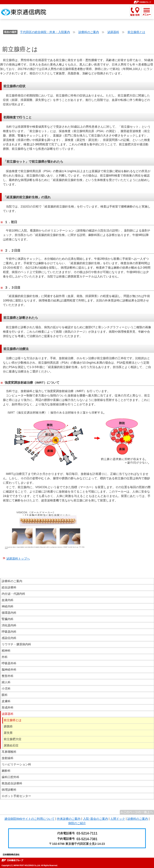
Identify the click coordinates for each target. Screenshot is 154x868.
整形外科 (8, 676)
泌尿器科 (113, 32)
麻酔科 (6, 771)
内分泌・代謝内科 (13, 594)
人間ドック (118, 819)
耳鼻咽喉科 (9, 752)
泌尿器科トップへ (18, 559)
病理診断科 (9, 790)
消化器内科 (9, 625)
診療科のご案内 (89, 32)
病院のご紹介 (77, 823)
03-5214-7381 (87, 839)
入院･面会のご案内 (95, 819)
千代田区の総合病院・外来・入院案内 (45, 32)
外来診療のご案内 (69, 819)
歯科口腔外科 (11, 777)
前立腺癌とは (136, 32)
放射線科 (8, 758)
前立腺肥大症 (13, 739)
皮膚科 (6, 701)
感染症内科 (9, 638)
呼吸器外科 (9, 663)
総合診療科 (9, 587)
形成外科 (8, 707)
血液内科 (8, 600)
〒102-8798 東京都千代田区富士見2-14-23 (77, 844)
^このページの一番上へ (137, 812)
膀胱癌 (8, 726)
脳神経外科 (9, 670)
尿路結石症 (11, 745)
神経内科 (8, 606)
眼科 (5, 695)
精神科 (6, 651)
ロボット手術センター (16, 796)
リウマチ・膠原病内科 (16, 644)
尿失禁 (8, 733)
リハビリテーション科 (16, 764)
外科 (5, 657)
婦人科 (6, 682)
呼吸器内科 (9, 632)
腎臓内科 (8, 619)
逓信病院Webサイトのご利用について (30, 819)
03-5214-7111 (87, 833)
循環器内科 (9, 613)
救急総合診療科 (12, 783)
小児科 (6, 689)
